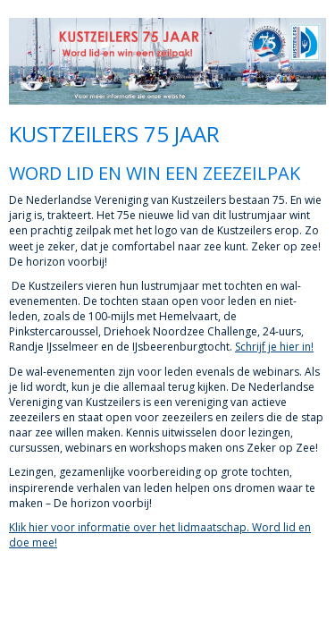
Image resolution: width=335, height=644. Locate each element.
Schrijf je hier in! (274, 347)
